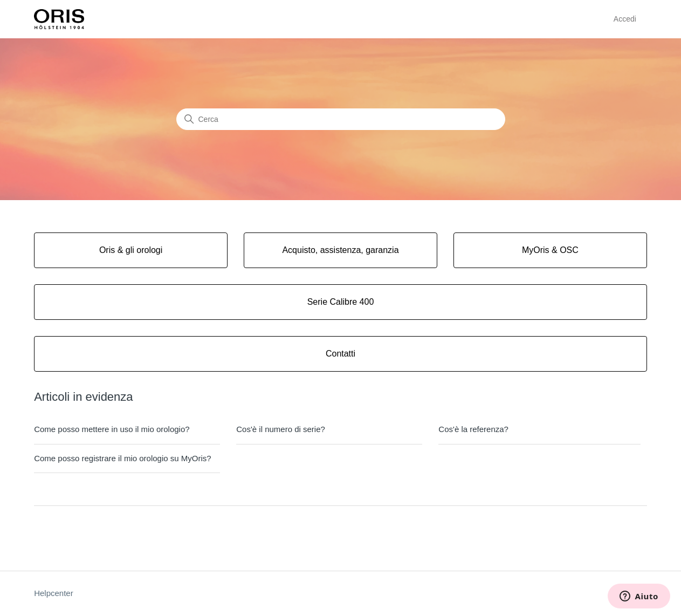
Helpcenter (54, 593)
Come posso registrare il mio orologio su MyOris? (122, 458)
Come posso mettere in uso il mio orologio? (112, 429)
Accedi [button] (625, 19)
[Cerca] (341, 119)
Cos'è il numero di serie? (281, 429)
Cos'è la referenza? (473, 429)
